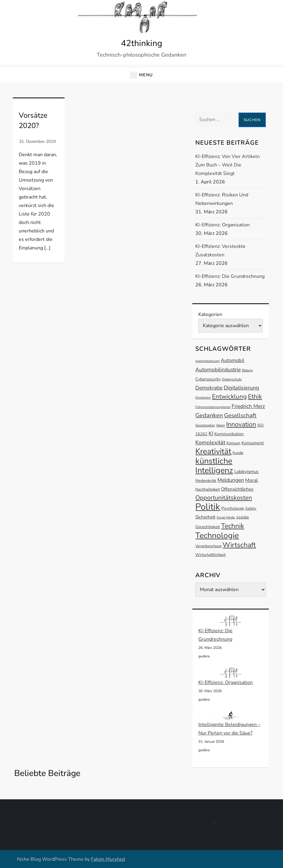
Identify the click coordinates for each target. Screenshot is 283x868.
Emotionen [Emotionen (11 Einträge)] (203, 398)
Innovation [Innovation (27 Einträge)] (241, 424)
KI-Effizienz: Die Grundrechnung (230, 276)
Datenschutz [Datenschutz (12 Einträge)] (232, 379)
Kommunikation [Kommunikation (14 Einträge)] (229, 434)
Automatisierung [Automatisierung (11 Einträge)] (207, 361)
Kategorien (210, 314)
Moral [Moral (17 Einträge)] (252, 480)
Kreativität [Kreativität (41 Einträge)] (213, 451)
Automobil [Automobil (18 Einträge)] (233, 360)
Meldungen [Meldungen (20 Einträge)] (231, 480)
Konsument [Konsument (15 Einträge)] (253, 443)
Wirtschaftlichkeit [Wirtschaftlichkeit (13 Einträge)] (210, 555)
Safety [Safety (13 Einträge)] (251, 508)
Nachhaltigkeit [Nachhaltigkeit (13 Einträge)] (208, 489)
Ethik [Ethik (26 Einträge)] (255, 396)
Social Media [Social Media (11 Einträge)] (226, 517)
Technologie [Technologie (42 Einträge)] (217, 535)
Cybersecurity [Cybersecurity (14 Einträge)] (208, 379)
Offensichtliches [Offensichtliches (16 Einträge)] (237, 489)
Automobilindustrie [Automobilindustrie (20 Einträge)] (218, 370)
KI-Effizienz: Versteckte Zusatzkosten (220, 251)
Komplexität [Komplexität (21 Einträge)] (210, 442)
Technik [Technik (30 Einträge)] (233, 526)
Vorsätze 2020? (33, 120)
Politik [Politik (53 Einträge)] (208, 507)
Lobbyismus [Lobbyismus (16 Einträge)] (246, 472)
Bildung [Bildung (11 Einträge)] (247, 370)
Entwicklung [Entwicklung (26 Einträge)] (229, 396)
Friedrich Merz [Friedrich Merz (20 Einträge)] (248, 406)
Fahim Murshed (108, 859)
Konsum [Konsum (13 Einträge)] (233, 443)
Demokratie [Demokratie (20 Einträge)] (209, 388)
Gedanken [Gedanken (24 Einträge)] (209, 415)
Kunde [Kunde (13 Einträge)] (238, 453)
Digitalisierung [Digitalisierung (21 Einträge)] (241, 388)
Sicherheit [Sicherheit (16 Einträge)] (205, 517)
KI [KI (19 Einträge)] (211, 434)
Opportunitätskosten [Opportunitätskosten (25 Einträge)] (224, 498)
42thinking (141, 43)
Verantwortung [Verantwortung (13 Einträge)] (208, 546)
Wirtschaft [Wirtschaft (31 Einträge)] (239, 545)
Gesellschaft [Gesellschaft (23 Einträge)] (240, 416)
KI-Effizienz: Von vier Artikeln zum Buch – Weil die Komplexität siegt (228, 165)
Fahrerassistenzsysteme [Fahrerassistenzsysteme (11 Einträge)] (213, 407)
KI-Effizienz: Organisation (223, 225)
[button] (141, 75)
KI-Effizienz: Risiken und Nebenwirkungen (222, 199)
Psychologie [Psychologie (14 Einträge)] (233, 508)
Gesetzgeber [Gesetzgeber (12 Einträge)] (205, 425)
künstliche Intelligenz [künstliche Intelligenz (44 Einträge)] (214, 466)
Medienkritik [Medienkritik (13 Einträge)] (206, 480)
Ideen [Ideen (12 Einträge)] (221, 425)
